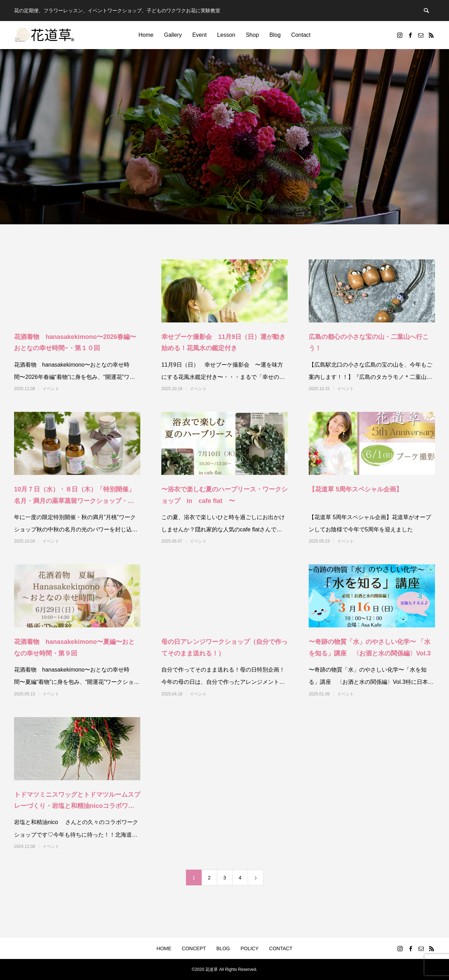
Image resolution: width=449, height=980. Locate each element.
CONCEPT (194, 948)
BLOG (223, 948)
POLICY (250, 948)
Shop (252, 35)
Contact (301, 35)
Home (146, 35)
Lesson (226, 35)
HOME (164, 948)
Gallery (173, 35)
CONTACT (281, 948)
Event (199, 35)
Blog (275, 35)
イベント (51, 389)
